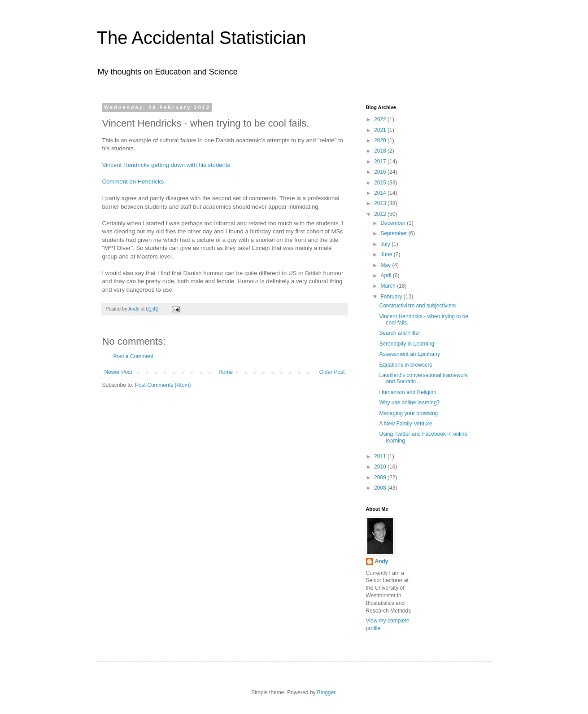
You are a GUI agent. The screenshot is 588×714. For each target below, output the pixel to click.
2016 (381, 172)
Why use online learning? (409, 403)
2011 (381, 456)
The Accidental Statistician (202, 38)
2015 (381, 183)
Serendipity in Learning (407, 344)
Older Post (332, 372)
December (394, 223)
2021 (381, 130)
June (387, 254)
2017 (381, 162)
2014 (381, 193)
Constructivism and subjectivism (417, 306)
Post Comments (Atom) (163, 385)
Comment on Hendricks (133, 182)
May (386, 265)
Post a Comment (133, 356)
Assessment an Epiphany (409, 354)
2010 (381, 467)
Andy (382, 561)
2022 (381, 119)
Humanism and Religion (407, 392)
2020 (381, 140)
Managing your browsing (408, 413)
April (386, 276)
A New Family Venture (405, 424)
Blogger (326, 692)
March (389, 286)
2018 (381, 151)
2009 (381, 477)
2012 (381, 214)
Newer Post (118, 372)
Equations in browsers (405, 365)
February (392, 297)
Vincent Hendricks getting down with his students (166, 165)
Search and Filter (399, 333)
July (386, 244)
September (394, 233)
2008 (381, 488)
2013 (381, 203)
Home (226, 372)
